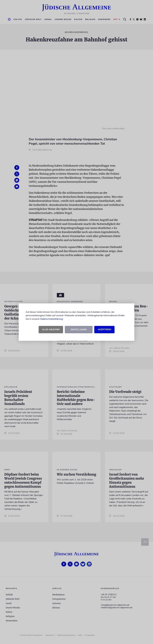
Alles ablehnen (51, 330)
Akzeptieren (104, 330)
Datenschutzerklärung (51, 319)
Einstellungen (79, 330)
